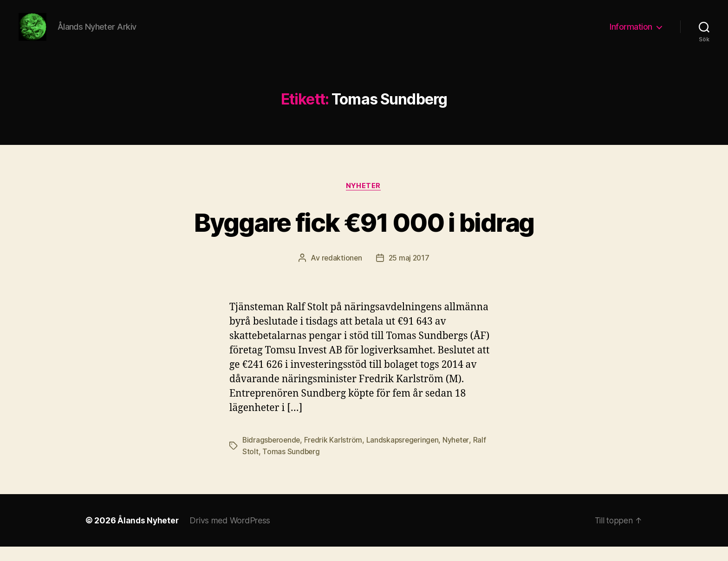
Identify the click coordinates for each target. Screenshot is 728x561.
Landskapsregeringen (406, 455)
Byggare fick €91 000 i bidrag (364, 236)
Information (631, 34)
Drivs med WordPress (231, 535)
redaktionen (341, 273)
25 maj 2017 (409, 273)
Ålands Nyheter (149, 535)
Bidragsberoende (272, 455)
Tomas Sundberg (291, 466)
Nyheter (364, 200)
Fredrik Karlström (335, 455)
